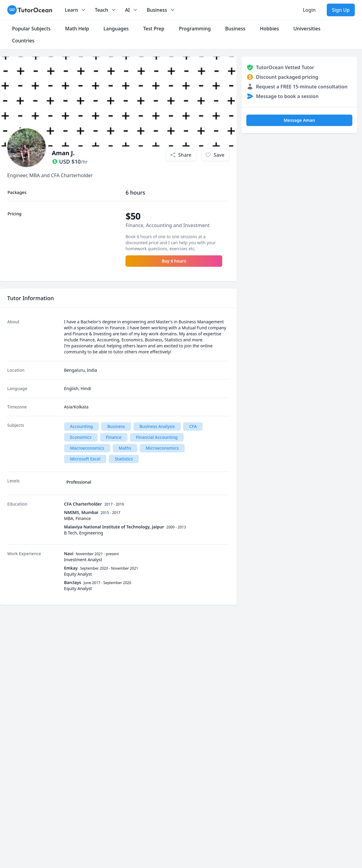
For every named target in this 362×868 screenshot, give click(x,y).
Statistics (124, 459)
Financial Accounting (157, 437)
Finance (114, 437)
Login (309, 10)
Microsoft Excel (85, 459)
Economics (81, 437)
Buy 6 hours (174, 261)
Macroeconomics (87, 448)
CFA (193, 426)
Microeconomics (162, 448)
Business (116, 426)
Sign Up (341, 10)
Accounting (82, 426)
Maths (125, 448)
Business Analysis (157, 426)
